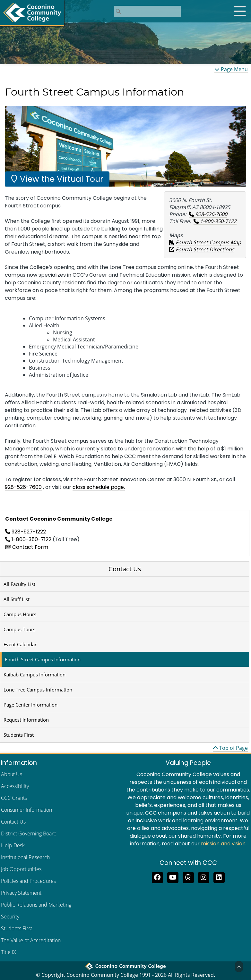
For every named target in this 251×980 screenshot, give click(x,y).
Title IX (9, 952)
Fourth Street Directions (202, 249)
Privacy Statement (21, 893)
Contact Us (125, 569)
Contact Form (27, 547)
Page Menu (231, 69)
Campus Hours (20, 614)
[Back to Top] (239, 967)
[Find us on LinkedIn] (219, 877)
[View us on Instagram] (203, 877)
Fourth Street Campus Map (205, 242)
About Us (12, 774)
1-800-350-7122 (215, 221)
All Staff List (17, 599)
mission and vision (223, 844)
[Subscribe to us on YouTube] (173, 877)
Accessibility (15, 786)
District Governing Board (29, 833)
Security (10, 917)
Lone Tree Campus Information (38, 690)
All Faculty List (19, 584)
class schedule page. (99, 487)
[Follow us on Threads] (188, 877)
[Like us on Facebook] (157, 877)
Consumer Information (26, 810)
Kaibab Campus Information (35, 674)
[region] (125, 146)
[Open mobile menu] (240, 11)
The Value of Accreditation (31, 940)
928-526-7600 (208, 214)
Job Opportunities (21, 869)
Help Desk (13, 845)
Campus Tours (19, 629)
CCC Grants (14, 798)
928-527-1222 (26, 532)
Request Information (26, 720)
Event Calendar (20, 644)
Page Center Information (30, 705)
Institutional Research (25, 857)
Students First (19, 735)
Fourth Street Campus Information (43, 659)
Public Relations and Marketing (36, 905)
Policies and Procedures (28, 881)
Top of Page (230, 748)
